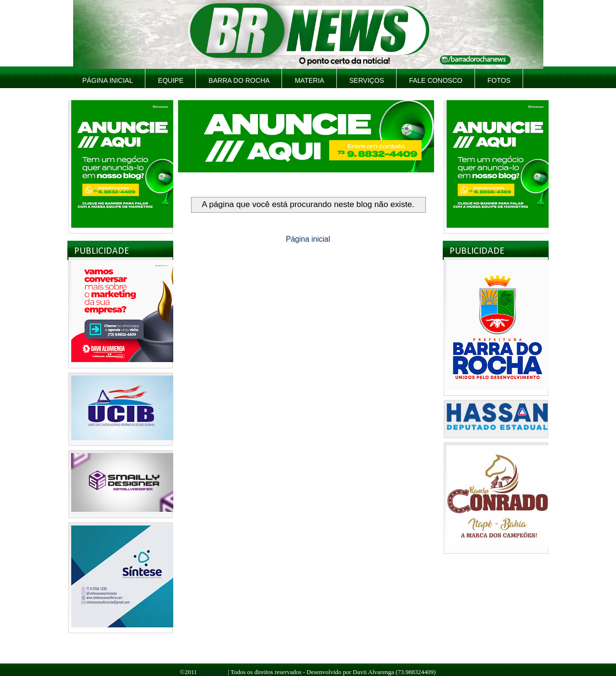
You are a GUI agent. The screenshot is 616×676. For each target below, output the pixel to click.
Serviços (367, 80)
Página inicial (108, 80)
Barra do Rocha (239, 80)
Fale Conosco (436, 80)
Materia (309, 80)
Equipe (171, 80)
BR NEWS (212, 672)
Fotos (499, 80)
